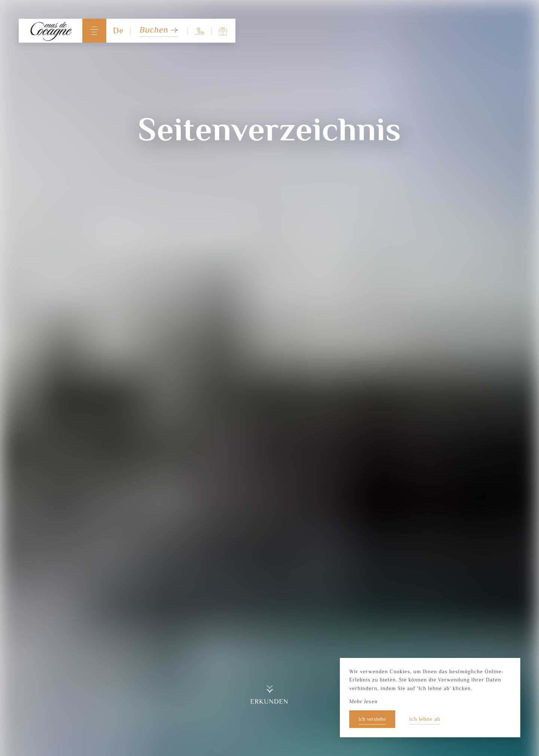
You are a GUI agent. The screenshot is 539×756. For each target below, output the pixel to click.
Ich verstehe (372, 719)
